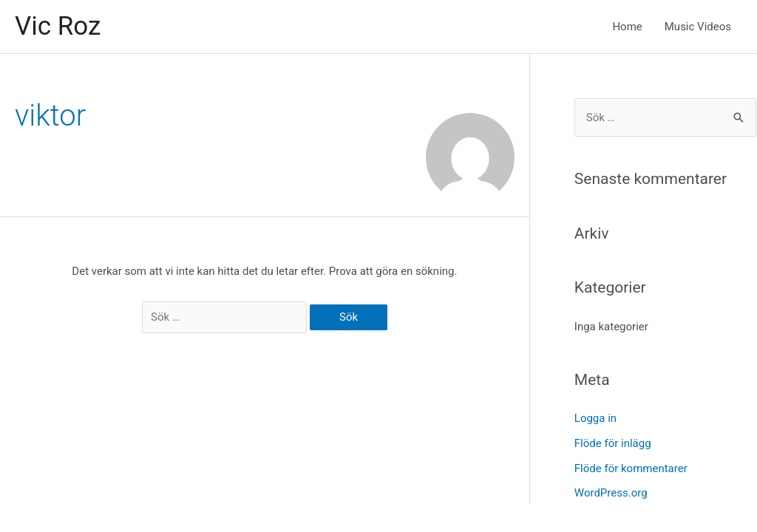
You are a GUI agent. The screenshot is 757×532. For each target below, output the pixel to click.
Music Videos (698, 27)
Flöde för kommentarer (631, 468)
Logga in (595, 418)
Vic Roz (58, 26)
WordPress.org (611, 493)
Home (627, 27)
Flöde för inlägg (613, 443)
